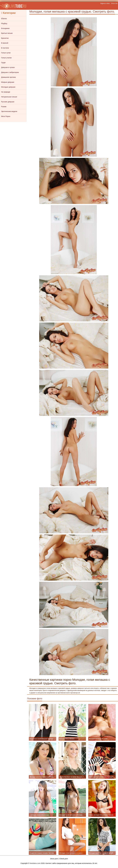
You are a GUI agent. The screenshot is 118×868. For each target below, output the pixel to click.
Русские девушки (8, 102)
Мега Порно (6, 116)
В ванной (5, 43)
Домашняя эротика (8, 77)
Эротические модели (9, 111)
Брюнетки (5, 38)
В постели (5, 48)
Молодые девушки (8, 87)
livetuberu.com (35, 863)
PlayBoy (4, 23)
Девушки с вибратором (10, 72)
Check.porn (64, 859)
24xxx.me (114, 3)
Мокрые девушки (8, 82)
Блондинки (5, 28)
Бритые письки (7, 33)
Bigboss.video (105, 3)
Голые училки (6, 58)
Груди (3, 63)
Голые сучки (6, 53)
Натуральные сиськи (9, 97)
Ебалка (4, 19)
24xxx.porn (54, 859)
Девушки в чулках (8, 67)
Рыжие (4, 107)
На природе (6, 92)
